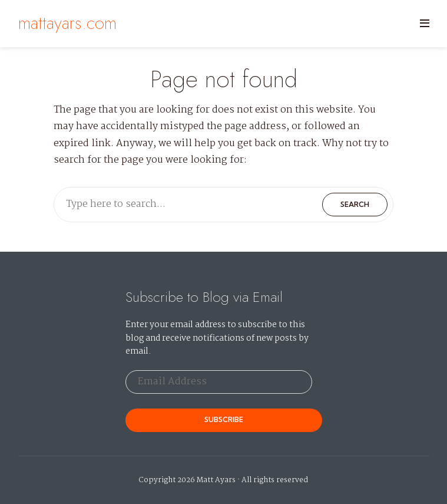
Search (355, 204)
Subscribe (224, 419)
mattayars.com (67, 23)
